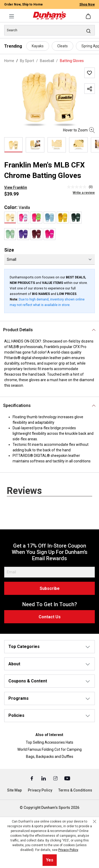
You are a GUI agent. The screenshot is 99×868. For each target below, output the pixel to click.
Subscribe (50, 588)
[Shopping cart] (89, 16)
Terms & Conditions (75, 790)
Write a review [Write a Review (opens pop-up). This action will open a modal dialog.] (84, 193)
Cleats (62, 46)
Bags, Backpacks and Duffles (50, 757)
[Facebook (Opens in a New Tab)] (32, 778)
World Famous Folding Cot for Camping (49, 749)
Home (9, 61)
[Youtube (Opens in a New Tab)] (67, 778)
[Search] (49, 30)
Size (9, 250)
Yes (50, 860)
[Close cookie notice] (95, 821)
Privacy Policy (40, 790)
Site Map (14, 790)
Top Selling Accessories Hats (49, 742)
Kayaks (38, 46)
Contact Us (50, 617)
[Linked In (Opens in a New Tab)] (44, 778)
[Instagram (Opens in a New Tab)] (56, 778)
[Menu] (12, 16)
